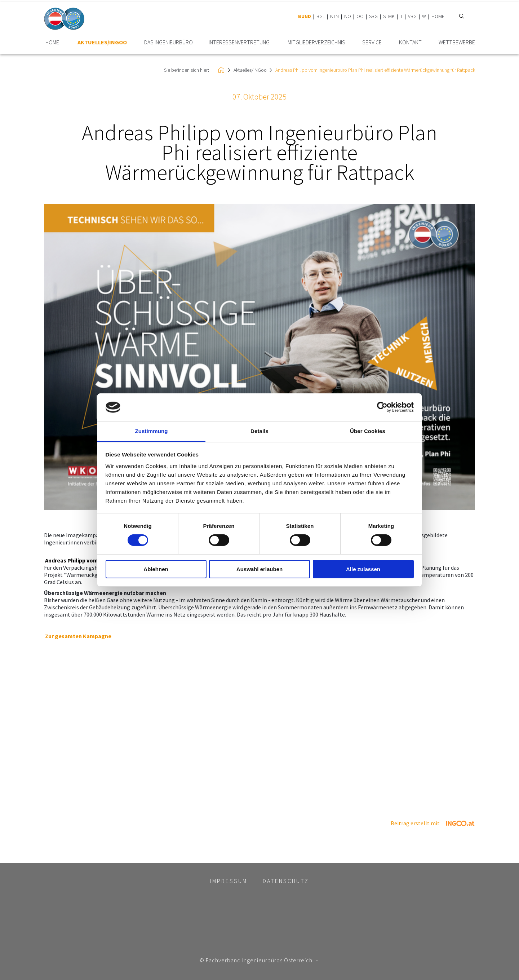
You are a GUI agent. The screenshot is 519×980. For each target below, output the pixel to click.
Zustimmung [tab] (152, 431)
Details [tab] (259, 431)
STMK (389, 16)
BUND (305, 16)
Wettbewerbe (457, 42)
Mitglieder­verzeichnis (316, 42)
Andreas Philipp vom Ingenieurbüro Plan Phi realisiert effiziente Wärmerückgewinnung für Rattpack (375, 70)
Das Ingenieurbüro (168, 42)
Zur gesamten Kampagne (78, 636)
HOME (438, 16)
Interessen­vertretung (239, 42)
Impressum (229, 881)
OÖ (360, 16)
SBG (373, 16)
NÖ (348, 16)
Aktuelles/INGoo (102, 42)
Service (372, 42)
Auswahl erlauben (259, 569)
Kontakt (410, 42)
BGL (321, 16)
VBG (412, 16)
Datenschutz (286, 881)
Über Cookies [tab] (368, 431)
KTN (334, 16)
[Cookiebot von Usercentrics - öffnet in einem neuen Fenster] (382, 407)
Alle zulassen (363, 569)
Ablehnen (156, 569)
